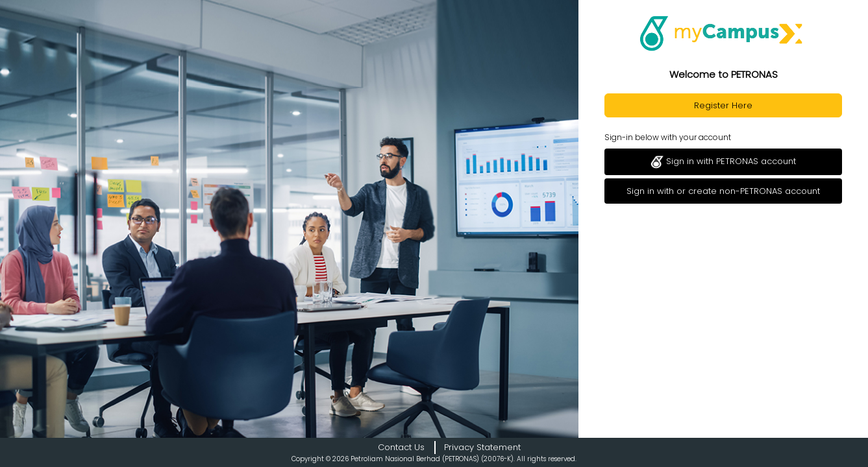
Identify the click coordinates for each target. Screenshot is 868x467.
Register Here (723, 105)
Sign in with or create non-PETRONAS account (723, 191)
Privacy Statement (482, 447)
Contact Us (401, 447)
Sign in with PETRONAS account (723, 162)
